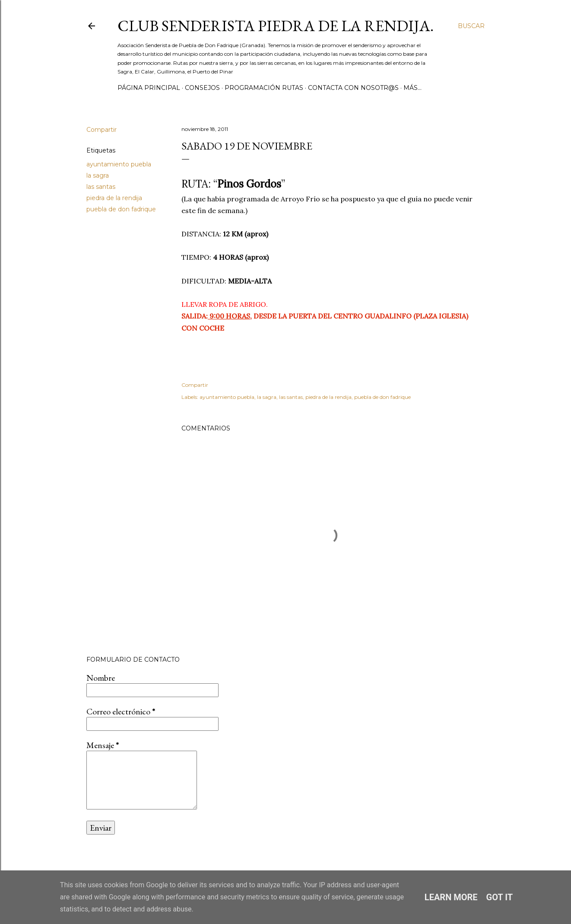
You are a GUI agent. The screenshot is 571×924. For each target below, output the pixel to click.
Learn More (451, 897)
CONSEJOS (202, 88)
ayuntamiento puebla (119, 164)
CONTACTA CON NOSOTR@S (353, 88)
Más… (412, 88)
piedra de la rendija (114, 198)
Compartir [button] (102, 130)
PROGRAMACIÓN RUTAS (264, 88)
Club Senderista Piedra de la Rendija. (276, 26)
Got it (500, 897)
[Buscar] (471, 26)
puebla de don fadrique (121, 209)
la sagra (98, 175)
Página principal (149, 88)
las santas (101, 187)
